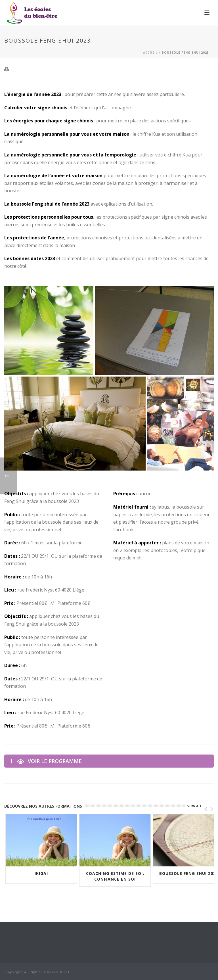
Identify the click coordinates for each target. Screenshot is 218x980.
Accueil (150, 53)
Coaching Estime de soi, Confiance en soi (115, 876)
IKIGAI (41, 873)
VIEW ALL (195, 806)
